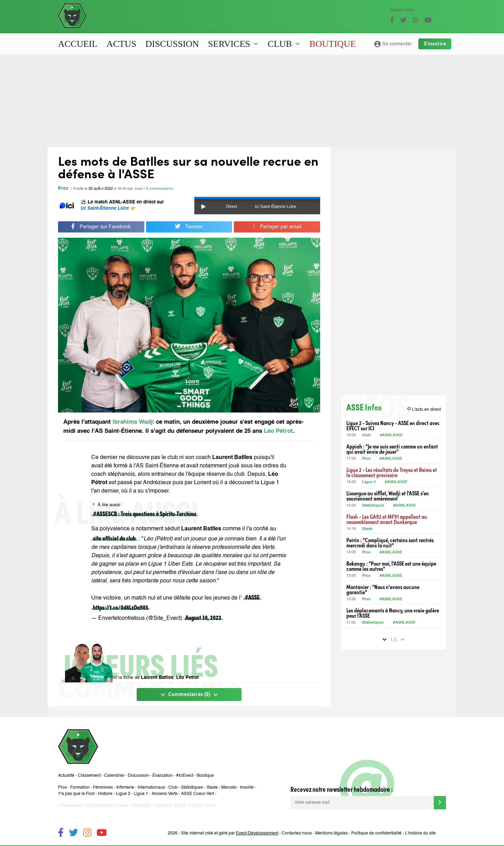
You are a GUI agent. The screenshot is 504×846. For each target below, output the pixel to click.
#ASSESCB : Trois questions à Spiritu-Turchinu (145, 513)
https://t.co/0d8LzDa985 (121, 607)
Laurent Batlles (157, 678)
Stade (367, 529)
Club (366, 435)
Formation (80, 788)
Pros (63, 189)
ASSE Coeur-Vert (197, 794)
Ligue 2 (369, 482)
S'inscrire (435, 44)
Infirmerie (125, 788)
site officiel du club (114, 538)
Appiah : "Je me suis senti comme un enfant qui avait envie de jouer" (392, 449)
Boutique (333, 44)
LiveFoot (163, 806)
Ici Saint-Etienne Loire (107, 806)
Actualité (66, 776)
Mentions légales (332, 833)
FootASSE (142, 806)
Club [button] (285, 44)
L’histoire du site (420, 833)
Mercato (229, 788)
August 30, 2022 (203, 617)
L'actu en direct (424, 409)
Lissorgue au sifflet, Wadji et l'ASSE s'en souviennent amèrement (388, 496)
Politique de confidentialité (376, 833)
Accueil (78, 44)
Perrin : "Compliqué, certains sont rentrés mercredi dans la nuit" (390, 543)
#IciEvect (185, 776)
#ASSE (252, 597)
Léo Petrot (187, 678)
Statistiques (373, 506)
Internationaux (151, 788)
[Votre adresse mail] (362, 803)
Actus (121, 44)
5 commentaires (160, 189)
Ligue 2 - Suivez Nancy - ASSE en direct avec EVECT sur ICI (393, 425)
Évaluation (163, 776)
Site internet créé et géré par (230, 833)
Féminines (103, 788)
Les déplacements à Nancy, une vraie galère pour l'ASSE (393, 613)
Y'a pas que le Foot (76, 794)
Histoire (105, 794)
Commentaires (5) (189, 695)
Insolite (247, 788)
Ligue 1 (141, 794)
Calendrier (114, 776)
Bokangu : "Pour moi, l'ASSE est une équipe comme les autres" (391, 566)
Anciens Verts (165, 794)
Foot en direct (202, 806)
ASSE (180, 806)
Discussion (172, 44)
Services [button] (234, 44)
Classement (89, 776)
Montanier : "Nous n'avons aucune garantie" (383, 589)
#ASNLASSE (391, 435)
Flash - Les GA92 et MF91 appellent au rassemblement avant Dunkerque (387, 519)
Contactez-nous (297, 833)
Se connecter (393, 44)
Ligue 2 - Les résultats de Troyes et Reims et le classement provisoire (392, 472)
